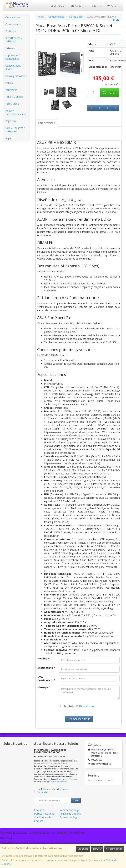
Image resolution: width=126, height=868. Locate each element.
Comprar (109, 92)
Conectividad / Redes (13, 67)
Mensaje (44, 687)
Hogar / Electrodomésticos (16, 112)
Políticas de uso (85, 706)
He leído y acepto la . (53, 791)
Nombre (43, 659)
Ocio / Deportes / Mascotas (15, 130)
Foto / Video (12, 104)
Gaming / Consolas (16, 76)
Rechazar (97, 849)
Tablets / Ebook (14, 97)
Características (46, 123)
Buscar (96, 6)
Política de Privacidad (59, 782)
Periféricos (11, 90)
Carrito (114, 6)
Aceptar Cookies (114, 849)
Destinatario (46, 668)
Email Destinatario (46, 679)
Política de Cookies (70, 814)
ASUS (112, 44)
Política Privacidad (44, 814)
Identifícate (58, 6)
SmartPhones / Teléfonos (14, 40)
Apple (8, 138)
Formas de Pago (69, 817)
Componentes (13, 24)
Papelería (11, 121)
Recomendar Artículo (79, 719)
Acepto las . (79, 706)
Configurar (83, 849)
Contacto (78, 6)
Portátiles (11, 31)
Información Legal (70, 810)
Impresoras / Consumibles (12, 57)
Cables (9, 83)
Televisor (10, 48)
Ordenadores (13, 17)
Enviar (76, 800)
